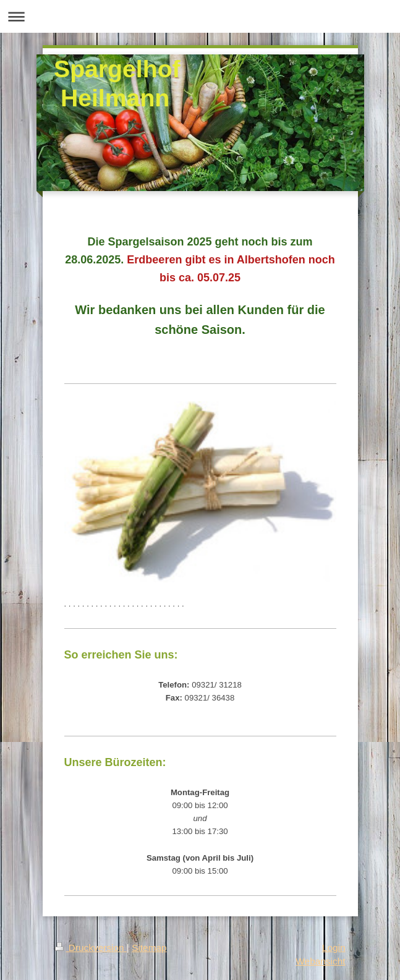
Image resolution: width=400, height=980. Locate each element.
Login (334, 948)
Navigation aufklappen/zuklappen (200, 16)
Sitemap (149, 948)
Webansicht (320, 961)
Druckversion (91, 948)
